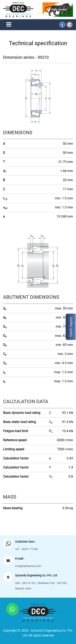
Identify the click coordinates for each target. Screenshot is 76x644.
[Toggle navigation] (9, 25)
